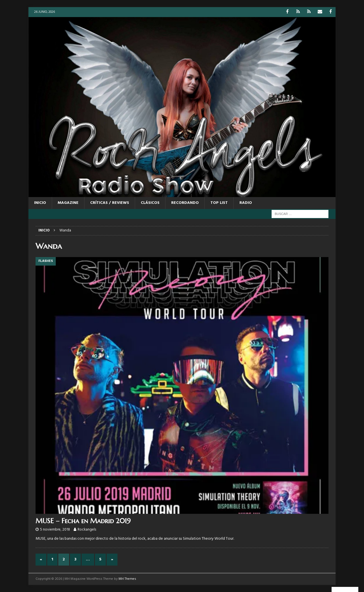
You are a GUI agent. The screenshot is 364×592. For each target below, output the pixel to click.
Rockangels (87, 530)
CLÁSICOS (150, 203)
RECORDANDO (185, 203)
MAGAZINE (68, 203)
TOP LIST (219, 203)
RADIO (246, 203)
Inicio (40, 203)
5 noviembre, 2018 (55, 530)
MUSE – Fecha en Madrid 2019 (83, 521)
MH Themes (127, 579)
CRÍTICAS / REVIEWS (110, 203)
